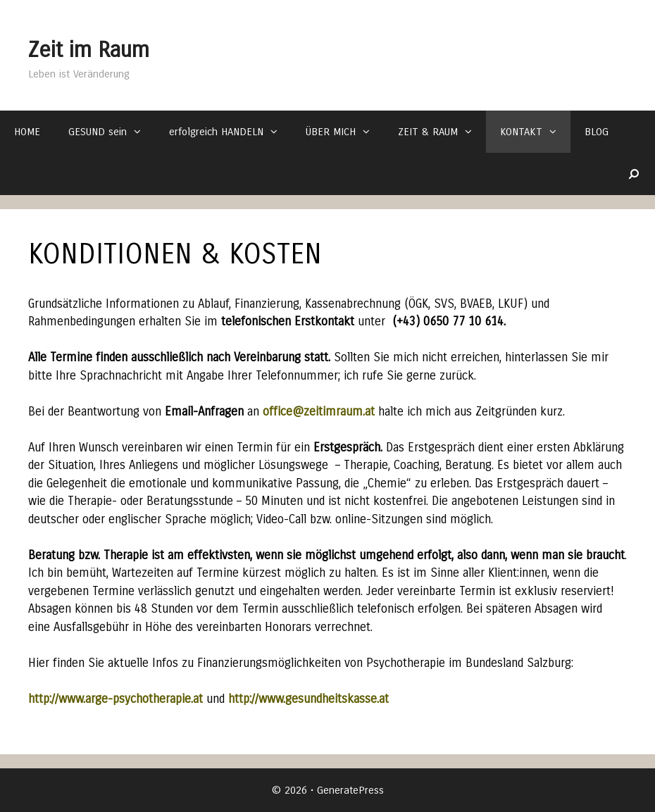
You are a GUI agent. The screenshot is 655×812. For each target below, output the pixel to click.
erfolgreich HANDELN (230, 132)
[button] (141, 132)
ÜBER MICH (345, 132)
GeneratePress (350, 790)
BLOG (597, 132)
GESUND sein (112, 132)
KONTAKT (535, 132)
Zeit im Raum (118, 47)
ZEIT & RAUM (442, 132)
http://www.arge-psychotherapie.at (116, 699)
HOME (27, 132)
